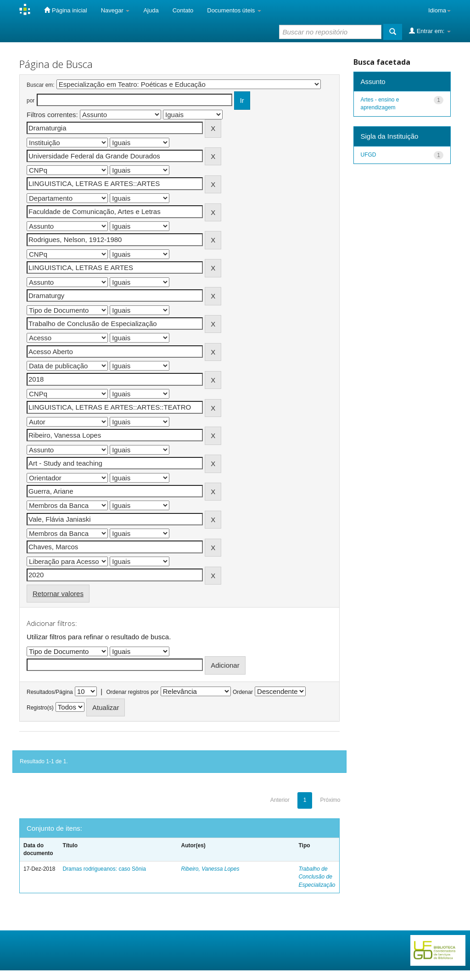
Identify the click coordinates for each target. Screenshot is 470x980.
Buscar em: (41, 85)
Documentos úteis (234, 10)
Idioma (439, 10)
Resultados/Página (50, 692)
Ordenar (243, 692)
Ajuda (151, 10)
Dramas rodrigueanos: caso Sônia (104, 869)
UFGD (369, 155)
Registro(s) (40, 708)
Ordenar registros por (132, 692)
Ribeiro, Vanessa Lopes (210, 869)
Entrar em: (430, 31)
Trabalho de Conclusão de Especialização (317, 877)
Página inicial (65, 10)
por (31, 101)
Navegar (115, 10)
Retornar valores (58, 594)
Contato (183, 10)
